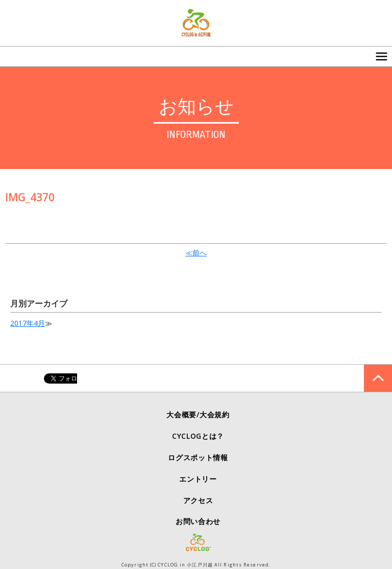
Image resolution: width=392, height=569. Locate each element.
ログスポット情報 (198, 457)
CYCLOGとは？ (198, 436)
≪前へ (196, 253)
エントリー (198, 479)
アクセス (198, 500)
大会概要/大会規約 (198, 414)
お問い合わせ (198, 521)
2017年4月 (28, 323)
